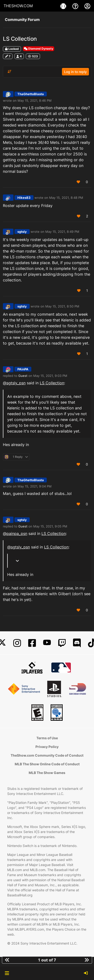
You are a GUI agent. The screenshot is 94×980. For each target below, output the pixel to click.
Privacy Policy (47, 747)
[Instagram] (17, 643)
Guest (23, 376)
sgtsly (22, 232)
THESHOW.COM (18, 6)
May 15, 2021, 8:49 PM (62, 232)
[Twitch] (62, 643)
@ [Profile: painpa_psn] (15, 533)
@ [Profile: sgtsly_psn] (14, 383)
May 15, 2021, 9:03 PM (50, 376)
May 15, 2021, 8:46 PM (35, 100)
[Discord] (77, 643)
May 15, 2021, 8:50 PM (62, 306)
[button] (7, 973)
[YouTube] (47, 643)
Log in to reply (75, 72)
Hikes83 (24, 198)
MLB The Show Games (47, 773)
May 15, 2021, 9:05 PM (50, 526)
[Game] (64, 6)
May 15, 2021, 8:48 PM (66, 198)
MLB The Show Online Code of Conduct (47, 764)
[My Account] (87, 6)
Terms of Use (47, 738)
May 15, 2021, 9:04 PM (35, 486)
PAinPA (23, 369)
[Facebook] (32, 643)
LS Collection (52, 383)
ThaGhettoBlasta (31, 94)
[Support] (76, 6)
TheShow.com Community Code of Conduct (47, 755)
